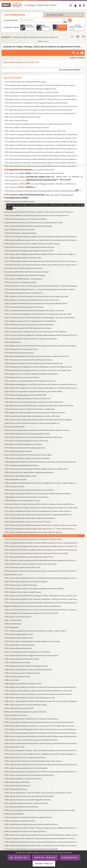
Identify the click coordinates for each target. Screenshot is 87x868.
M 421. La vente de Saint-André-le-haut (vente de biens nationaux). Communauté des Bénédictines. (39, 722)
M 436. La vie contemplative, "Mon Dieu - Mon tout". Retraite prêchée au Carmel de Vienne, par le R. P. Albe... (42, 750)
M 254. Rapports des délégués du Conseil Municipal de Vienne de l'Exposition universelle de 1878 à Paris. (41, 384)
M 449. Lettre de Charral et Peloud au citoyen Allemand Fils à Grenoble (29, 796)
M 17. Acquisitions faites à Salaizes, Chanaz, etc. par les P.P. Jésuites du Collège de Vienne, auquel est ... (41, 85)
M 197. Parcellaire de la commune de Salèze (20, 230)
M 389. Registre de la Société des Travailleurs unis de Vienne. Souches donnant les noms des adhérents (40, 687)
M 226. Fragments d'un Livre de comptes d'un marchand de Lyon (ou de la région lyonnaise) (36, 296)
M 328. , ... (42, 543)
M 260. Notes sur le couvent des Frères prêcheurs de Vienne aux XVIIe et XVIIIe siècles (34, 402)
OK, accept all (19, 857)
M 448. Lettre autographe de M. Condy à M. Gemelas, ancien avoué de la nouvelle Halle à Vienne (38, 793)
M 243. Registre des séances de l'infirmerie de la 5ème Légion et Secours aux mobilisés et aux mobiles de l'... (42, 346)
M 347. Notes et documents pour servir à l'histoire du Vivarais (26, 581)
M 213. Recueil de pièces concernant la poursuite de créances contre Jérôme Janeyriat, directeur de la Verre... (42, 265)
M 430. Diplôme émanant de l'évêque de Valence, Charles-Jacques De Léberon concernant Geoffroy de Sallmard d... (42, 729)
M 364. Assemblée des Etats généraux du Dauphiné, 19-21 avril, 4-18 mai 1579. (32, 613)
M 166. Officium (10, 208)
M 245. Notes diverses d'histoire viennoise (19, 353)
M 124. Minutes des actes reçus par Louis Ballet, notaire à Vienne (27, 177)
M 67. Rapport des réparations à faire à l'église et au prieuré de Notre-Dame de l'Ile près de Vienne (39, 110)
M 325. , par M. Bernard (33, 532)
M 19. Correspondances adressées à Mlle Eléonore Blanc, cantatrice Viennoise (32, 92)
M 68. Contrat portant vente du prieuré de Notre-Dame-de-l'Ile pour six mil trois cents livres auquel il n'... (41, 113)
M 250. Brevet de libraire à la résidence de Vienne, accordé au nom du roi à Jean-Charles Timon (38, 370)
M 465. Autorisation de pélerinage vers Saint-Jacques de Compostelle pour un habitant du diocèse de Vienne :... (42, 842)
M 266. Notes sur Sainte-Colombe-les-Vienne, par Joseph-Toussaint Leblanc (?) (32, 423)
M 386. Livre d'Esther (12, 680)
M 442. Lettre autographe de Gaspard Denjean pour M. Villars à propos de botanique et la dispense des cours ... (42, 772)
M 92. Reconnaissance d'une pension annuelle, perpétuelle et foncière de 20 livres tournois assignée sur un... (42, 159)
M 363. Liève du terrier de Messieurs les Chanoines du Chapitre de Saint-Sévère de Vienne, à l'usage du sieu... (42, 610)
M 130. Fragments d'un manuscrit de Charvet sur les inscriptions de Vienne (30, 180)
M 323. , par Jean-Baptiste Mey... (42, 525)
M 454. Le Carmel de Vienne (14, 814)
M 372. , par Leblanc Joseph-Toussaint (35, 631)
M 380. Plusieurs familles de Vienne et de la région (22, 659)
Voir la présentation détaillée (70, 70)
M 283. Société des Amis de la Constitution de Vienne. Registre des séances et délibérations (36, 469)
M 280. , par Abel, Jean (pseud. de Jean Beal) (27, 458)
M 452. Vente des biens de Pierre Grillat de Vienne (22, 807)
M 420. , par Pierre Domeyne (31, 719)
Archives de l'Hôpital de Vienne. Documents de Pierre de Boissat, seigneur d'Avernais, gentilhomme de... (41, 504)
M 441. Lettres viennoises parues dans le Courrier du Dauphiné (26, 768)
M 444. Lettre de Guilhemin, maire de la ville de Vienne (23, 779)
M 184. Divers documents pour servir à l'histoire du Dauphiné (26, 219)
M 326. (42, 536)
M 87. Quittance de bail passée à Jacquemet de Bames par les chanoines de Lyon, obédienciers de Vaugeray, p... (42, 142)
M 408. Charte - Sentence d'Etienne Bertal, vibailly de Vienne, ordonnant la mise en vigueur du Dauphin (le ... (42, 701)
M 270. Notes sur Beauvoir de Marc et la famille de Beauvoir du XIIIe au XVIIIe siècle (33, 437)
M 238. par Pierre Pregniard (36, 332)
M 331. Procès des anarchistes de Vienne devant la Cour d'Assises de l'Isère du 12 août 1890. (36, 553)
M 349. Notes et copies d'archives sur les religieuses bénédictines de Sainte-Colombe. (34, 589)
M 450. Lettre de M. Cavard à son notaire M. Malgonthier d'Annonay (28, 800)
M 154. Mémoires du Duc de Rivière (17, 198)
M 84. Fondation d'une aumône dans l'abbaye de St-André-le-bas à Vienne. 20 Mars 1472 (35, 131)
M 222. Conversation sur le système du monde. (21, 282)
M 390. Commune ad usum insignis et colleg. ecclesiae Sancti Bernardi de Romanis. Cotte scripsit (39, 691)
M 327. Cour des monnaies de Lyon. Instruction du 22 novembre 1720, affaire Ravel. (34, 539)
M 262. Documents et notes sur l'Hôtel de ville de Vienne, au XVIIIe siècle (30, 409)
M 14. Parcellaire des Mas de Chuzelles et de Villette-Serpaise (26, 82)
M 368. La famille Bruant (13, 624)
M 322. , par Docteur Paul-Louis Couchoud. (28, 522)
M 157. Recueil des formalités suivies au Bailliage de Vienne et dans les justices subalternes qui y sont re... (41, 205)
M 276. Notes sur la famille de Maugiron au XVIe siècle (23, 444)
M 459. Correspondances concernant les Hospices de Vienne (25, 831)
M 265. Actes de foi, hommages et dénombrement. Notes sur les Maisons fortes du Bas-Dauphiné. (38, 420)
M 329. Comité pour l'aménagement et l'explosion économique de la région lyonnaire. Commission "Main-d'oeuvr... (42, 546)
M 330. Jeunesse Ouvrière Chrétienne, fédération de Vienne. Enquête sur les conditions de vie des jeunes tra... (42, 550)
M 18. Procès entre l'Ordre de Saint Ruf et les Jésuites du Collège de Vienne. (31, 89)
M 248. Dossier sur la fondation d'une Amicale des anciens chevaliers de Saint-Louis (34, 363)
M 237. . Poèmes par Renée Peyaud (28, 328)
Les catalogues (15, 15)
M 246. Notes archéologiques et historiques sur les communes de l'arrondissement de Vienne (37, 356)
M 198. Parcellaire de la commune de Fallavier (21, 233)
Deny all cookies (45, 857)
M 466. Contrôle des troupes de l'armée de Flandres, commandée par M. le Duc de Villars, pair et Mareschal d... (42, 845)
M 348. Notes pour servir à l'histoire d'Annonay (21, 585)
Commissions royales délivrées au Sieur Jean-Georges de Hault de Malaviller (31, 849)
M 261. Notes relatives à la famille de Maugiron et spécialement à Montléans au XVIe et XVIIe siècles (39, 406)
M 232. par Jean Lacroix (34, 310)
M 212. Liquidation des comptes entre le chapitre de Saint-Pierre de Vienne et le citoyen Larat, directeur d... (42, 261)
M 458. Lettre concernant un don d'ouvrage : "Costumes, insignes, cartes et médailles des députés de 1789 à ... (42, 828)
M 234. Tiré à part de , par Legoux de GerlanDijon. (40, 318)
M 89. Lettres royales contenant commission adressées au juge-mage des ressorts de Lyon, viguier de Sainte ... (42, 149)
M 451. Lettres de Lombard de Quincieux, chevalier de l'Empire (26, 803)
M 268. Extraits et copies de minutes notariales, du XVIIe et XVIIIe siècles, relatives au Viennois (37, 430)
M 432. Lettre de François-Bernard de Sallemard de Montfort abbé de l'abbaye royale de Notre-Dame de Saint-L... (42, 736)
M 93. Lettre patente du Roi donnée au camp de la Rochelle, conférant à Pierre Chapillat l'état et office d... (42, 163)
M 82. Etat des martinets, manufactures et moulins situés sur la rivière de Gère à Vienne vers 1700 (38, 124)
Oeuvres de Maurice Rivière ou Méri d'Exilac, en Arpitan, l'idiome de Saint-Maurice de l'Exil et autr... (39, 212)
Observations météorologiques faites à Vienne (21, 476)
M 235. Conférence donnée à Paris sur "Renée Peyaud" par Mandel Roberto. (31, 321)
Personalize (70, 857)
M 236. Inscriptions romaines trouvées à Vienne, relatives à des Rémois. (29, 325)
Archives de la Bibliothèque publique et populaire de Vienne (25, 712)
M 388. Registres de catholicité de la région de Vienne (23, 684)
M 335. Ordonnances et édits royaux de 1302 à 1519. (22, 567)
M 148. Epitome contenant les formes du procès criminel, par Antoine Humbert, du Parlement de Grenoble (41, 191)
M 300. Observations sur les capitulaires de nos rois (22, 501)
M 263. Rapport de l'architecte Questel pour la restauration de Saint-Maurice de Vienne (35, 413)
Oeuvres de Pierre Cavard (14, 574)
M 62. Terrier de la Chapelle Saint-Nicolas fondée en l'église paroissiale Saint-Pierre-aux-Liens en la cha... (41, 106)
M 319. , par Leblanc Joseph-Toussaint (38, 511)
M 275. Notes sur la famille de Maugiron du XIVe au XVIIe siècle (26, 441)
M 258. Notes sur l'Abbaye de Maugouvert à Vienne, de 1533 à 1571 (27, 398)
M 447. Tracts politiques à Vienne (16, 789)
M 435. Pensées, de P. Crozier (15, 747)
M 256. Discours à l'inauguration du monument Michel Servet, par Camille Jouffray (33, 391)
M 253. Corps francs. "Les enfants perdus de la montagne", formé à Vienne (30, 381)
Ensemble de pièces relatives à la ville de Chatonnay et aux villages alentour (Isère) (34, 222)
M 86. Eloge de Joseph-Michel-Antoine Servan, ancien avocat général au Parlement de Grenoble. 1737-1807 (42, 138)
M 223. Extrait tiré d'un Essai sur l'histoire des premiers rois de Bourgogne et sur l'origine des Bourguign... (41, 286)
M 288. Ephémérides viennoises (15, 479)
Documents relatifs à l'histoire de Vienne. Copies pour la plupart (27, 272)
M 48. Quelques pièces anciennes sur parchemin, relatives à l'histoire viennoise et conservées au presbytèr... (42, 99)
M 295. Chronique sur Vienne (14, 486)
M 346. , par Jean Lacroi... (42, 578)
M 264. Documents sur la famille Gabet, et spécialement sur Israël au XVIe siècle (32, 416)
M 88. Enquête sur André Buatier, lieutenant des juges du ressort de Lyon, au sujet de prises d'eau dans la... (42, 145)
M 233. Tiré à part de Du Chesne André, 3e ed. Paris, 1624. (38, 314)
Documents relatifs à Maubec (15, 427)
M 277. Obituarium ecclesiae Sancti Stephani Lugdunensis (25, 448)
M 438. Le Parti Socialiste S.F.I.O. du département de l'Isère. (25, 757)
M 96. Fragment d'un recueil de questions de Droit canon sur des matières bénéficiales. (35, 173)
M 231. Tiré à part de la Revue (24, 307)
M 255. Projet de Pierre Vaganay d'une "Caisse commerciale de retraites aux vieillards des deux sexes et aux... (42, 388)
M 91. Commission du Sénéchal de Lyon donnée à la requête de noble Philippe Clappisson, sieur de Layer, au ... (42, 156)
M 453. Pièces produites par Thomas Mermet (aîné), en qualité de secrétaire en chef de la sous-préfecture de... (41, 810)
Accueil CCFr (6, 37)
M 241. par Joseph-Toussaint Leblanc (31, 339)
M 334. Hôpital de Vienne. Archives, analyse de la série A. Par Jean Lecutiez (31, 564)
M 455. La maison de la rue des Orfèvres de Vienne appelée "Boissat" (28, 817)
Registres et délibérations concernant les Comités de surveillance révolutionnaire (33, 606)
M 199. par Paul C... (42, 237)
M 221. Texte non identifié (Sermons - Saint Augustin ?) (24, 279)
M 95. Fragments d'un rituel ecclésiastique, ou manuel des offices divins (30, 170)
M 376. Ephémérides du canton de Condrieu (20, 645)
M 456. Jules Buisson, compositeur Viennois (20, 821)
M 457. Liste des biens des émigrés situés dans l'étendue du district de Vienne (31, 824)
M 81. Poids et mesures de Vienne (16, 120)
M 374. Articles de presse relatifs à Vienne (19, 638)
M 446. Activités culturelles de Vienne (17, 786)
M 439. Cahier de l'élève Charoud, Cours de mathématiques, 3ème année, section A (33, 761)
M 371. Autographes (11, 627)
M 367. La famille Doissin (13, 620)
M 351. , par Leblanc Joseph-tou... (42, 596)
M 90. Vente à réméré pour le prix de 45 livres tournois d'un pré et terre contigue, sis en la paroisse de (40, 152)
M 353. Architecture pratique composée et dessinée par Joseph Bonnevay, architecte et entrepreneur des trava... (42, 603)
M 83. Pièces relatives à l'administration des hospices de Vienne (27, 127)
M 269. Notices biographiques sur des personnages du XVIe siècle (27, 434)
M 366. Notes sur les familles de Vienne (18, 617)
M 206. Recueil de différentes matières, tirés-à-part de (42, 240)
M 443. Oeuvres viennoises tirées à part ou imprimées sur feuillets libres (29, 775)
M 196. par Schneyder (28, 226)
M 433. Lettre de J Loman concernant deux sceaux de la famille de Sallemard (31, 740)
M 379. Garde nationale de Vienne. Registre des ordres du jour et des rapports (31, 655)
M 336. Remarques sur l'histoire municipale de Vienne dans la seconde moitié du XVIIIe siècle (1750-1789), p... (42, 571)
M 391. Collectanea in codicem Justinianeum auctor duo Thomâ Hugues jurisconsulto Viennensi (38, 694)
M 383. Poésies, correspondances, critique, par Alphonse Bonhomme (28, 669)
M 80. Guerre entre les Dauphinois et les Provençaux (23, 117)
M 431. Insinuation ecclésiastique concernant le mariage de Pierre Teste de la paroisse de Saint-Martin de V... (42, 733)
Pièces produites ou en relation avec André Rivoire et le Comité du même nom (32, 300)
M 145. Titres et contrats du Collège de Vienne (20, 187)
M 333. (41, 560)
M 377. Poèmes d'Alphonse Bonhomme (18, 648)
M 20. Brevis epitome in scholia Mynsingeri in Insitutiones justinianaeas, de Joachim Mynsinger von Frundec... (42, 96)
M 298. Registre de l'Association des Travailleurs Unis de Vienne (27, 497)
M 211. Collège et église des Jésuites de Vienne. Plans (23, 258)
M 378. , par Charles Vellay (27, 652)
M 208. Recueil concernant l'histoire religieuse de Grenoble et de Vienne (29, 247)
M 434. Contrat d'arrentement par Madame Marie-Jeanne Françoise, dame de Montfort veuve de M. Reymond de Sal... (42, 743)
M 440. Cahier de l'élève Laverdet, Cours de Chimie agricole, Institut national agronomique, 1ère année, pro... (42, 765)
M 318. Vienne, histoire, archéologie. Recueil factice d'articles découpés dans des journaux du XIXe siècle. (41, 508)
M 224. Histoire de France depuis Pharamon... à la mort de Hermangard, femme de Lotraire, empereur (40, 289)
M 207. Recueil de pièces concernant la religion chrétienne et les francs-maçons (32, 244)
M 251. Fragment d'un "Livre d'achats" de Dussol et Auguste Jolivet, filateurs (31, 374)
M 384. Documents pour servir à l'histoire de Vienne (22, 673)
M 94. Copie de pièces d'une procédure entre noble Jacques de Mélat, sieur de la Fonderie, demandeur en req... (42, 166)
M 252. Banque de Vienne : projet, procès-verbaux (22, 377)
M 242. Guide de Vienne (13, 342)
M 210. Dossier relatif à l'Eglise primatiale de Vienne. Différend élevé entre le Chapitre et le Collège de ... (41, 254)
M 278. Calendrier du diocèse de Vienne (18, 451)
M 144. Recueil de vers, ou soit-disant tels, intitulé (42, 184)
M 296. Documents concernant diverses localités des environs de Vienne (29, 490)
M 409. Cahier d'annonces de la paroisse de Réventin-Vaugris (26, 705)
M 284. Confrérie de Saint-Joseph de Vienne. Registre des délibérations (29, 472)
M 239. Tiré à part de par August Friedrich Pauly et (42, 335)
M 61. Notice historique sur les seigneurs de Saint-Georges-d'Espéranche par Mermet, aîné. (36, 103)
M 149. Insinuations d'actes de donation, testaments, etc (24, 194)
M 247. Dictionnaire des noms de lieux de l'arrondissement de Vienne (28, 360)
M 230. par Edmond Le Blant (36, 303)
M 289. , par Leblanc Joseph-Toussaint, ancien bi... (42, 483)
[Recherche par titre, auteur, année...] (41, 20)
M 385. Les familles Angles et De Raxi (17, 677)
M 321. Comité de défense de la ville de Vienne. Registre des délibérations (30, 518)
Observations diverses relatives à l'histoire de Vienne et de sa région (28, 455)
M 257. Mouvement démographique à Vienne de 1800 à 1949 (25, 395)
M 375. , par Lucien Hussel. (32, 641)
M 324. (40, 529)
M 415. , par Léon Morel (19, 708)
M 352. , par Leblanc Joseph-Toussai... (42, 599)
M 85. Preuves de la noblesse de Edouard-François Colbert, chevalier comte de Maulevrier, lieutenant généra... (42, 134)
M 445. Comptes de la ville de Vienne (17, 782)
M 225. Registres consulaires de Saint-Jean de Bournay (24, 293)
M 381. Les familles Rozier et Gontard (17, 662)
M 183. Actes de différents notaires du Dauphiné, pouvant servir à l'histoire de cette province (37, 215)
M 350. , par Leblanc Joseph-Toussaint (23, 592)
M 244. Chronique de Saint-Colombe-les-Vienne (21, 349)
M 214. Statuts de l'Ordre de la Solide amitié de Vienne (23, 268)
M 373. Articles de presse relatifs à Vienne (19, 634)
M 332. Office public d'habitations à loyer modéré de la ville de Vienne (29, 557)
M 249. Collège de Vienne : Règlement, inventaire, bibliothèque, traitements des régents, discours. (39, 367)
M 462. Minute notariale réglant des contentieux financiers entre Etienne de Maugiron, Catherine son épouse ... (42, 835)
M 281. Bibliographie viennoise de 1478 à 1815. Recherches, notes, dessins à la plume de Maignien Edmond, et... (42, 462)
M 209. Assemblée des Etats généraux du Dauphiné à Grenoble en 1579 (29, 251)
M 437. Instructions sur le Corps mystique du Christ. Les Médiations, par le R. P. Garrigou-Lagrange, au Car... (42, 754)
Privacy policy (44, 864)
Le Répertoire (55, 15)
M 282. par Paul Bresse (22, 465)
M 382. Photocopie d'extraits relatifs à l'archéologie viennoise (26, 666)
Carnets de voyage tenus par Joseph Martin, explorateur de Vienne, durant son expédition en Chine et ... (41, 838)
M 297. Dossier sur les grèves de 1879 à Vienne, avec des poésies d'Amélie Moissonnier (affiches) (38, 493)
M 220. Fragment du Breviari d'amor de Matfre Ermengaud (25, 275)
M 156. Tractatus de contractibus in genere (19, 201)
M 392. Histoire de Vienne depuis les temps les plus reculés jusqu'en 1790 (30, 698)
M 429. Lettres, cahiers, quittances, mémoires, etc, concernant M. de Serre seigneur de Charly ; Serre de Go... (41, 726)
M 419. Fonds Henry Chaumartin (16, 715)
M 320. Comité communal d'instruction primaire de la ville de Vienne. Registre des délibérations (38, 515)
